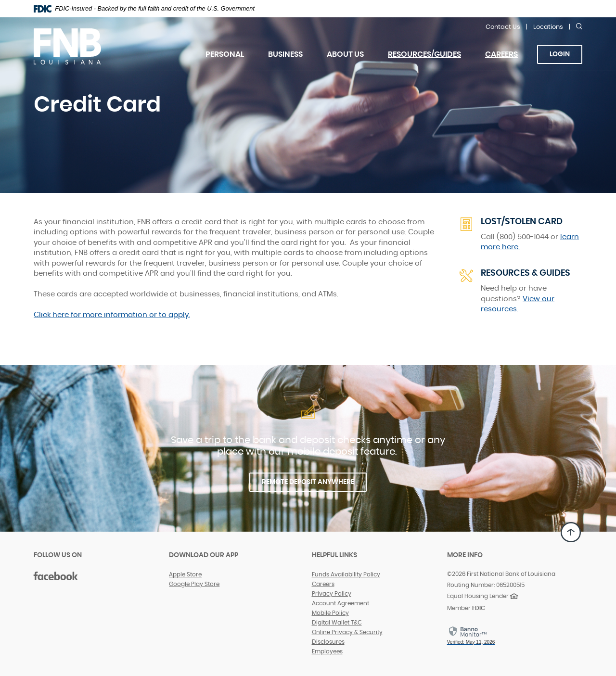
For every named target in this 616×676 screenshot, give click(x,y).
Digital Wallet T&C (337, 623)
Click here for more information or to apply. (112, 315)
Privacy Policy (332, 594)
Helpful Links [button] (334, 555)
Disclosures (328, 642)
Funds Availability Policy (346, 574)
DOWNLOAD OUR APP (204, 555)
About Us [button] (345, 54)
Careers (507, 60)
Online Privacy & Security (347, 632)
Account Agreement (340, 603)
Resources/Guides (424, 54)
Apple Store (185, 574)
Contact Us (503, 27)
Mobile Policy (330, 613)
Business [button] (285, 54)
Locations (548, 27)
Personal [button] (225, 54)
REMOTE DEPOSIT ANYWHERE (308, 482)
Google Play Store (194, 584)
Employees (327, 651)
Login (560, 54)
